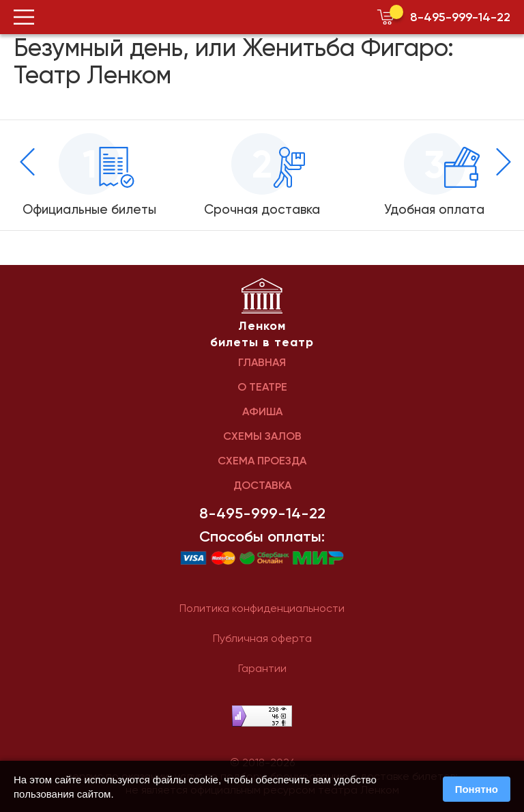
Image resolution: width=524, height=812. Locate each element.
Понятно (477, 789)
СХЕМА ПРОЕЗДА (262, 461)
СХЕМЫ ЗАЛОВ (262, 436)
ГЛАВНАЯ (262, 362)
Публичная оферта (262, 638)
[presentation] (27, 162)
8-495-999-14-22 (460, 17)
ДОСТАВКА (262, 485)
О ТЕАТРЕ (262, 387)
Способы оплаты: (262, 537)
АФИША (262, 411)
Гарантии (262, 668)
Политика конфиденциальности (262, 608)
